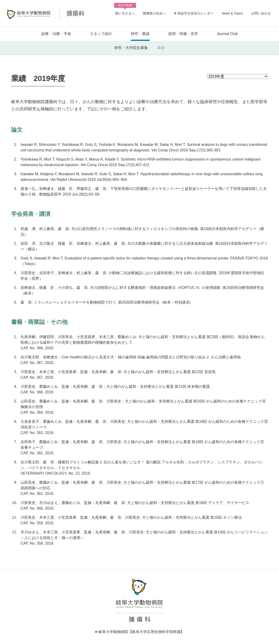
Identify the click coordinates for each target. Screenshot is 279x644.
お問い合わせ (261, 13)
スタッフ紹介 (101, 34)
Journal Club (227, 34)
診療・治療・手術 (56, 34)
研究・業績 (140, 34)
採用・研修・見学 (183, 34)
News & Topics (232, 13)
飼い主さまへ (125, 12)
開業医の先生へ (154, 13)
